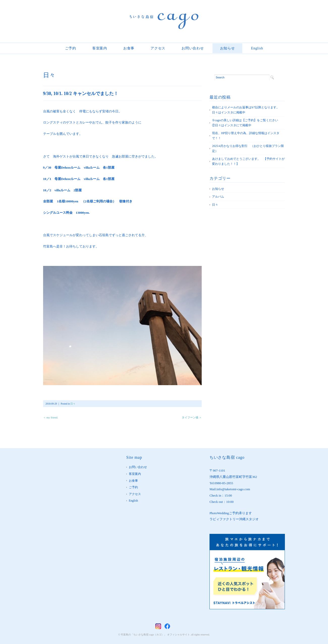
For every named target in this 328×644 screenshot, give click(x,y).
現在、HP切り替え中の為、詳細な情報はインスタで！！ (246, 136)
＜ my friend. (51, 417)
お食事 (129, 48)
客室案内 (100, 48)
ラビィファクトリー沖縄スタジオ (234, 519)
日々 (49, 75)
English (257, 48)
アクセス (158, 48)
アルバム (218, 197)
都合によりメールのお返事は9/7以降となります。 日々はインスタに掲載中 (247, 110)
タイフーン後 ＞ (192, 417)
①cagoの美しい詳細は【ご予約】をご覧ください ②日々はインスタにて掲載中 (248, 123)
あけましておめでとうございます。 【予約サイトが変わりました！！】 (248, 161)
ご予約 (71, 48)
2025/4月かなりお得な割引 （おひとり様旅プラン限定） (248, 148)
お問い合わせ (193, 48)
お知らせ (228, 48)
